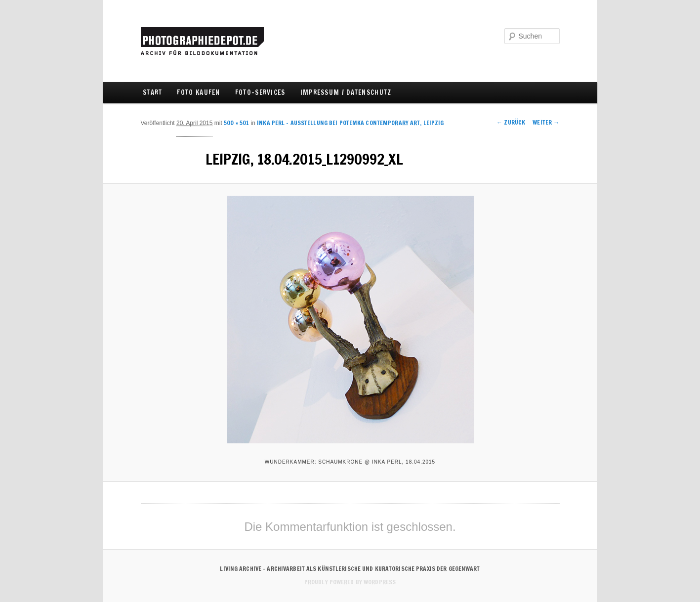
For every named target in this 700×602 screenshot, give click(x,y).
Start (153, 92)
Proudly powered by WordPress (350, 582)
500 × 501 (236, 123)
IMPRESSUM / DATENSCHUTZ (346, 92)
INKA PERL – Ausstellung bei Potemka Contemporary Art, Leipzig (350, 123)
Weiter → (546, 122)
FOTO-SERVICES (260, 92)
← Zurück (511, 122)
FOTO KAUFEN (198, 92)
